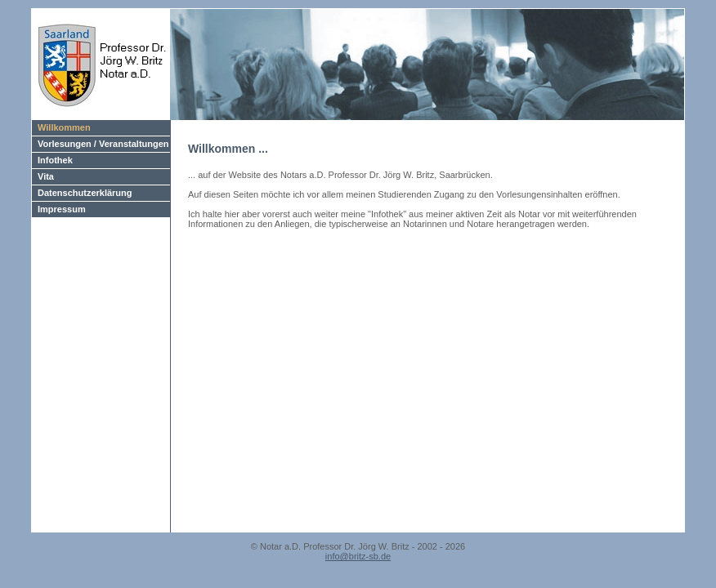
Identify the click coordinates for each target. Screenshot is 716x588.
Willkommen (64, 127)
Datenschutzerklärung (85, 193)
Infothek (55, 160)
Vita (46, 176)
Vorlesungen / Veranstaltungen (103, 144)
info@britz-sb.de (358, 556)
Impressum (62, 209)
